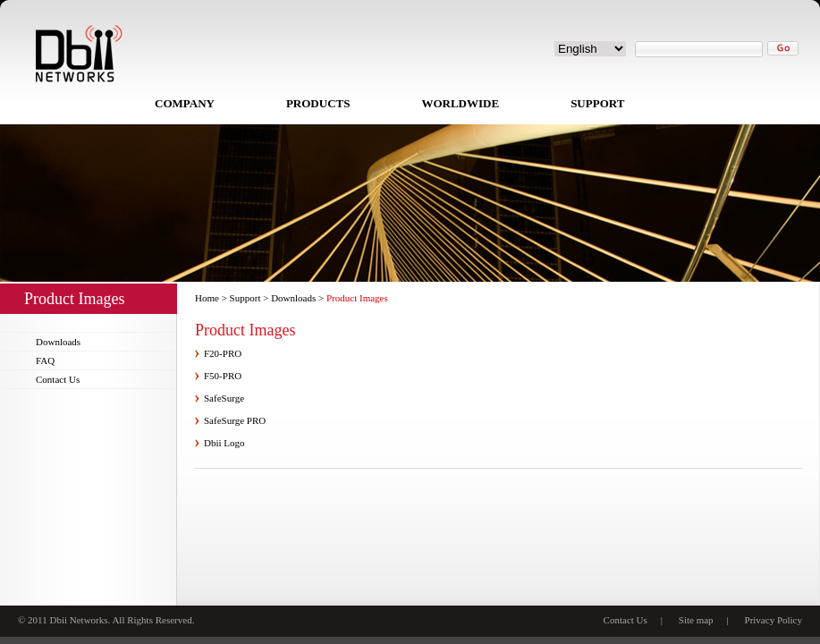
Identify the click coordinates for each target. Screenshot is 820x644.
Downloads (58, 342)
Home (207, 298)
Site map (696, 620)
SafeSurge (224, 398)
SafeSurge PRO (235, 420)
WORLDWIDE (460, 103)
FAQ (45, 360)
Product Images (357, 298)
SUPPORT (597, 103)
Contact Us (58, 379)
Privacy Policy (774, 620)
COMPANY (185, 103)
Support (245, 298)
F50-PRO (223, 376)
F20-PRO (223, 353)
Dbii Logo (224, 443)
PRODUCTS (318, 103)
